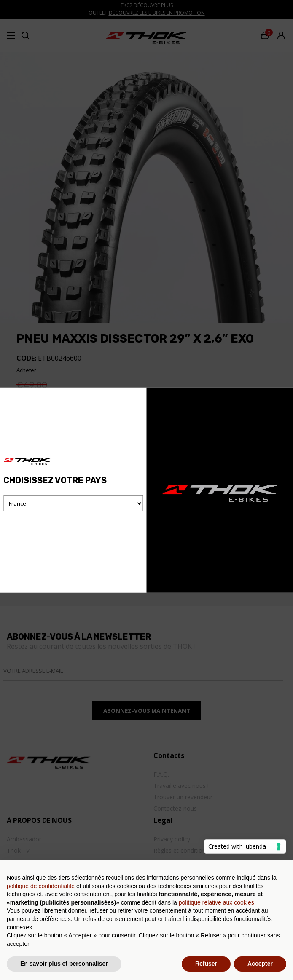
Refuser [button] (206, 964)
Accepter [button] (260, 964)
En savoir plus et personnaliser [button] (64, 964)
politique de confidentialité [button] (41, 886)
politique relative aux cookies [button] (216, 902)
